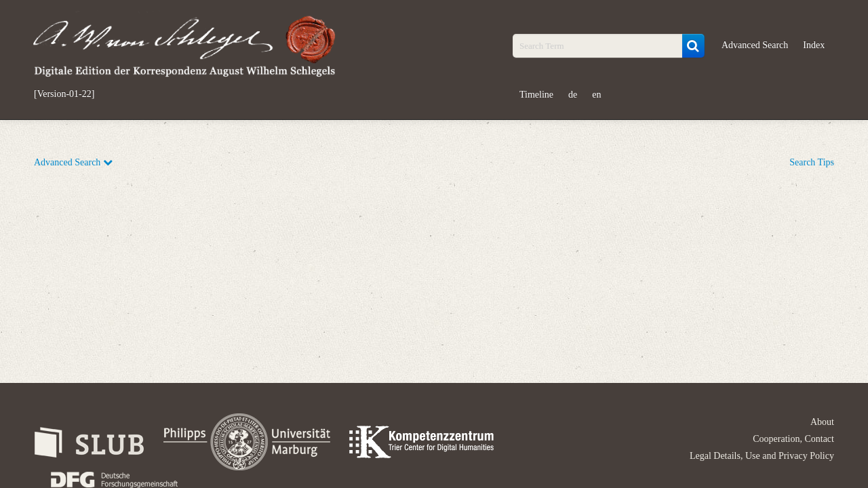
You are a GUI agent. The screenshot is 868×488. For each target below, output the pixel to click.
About (822, 422)
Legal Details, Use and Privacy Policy (762, 456)
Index (814, 45)
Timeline (536, 95)
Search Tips (812, 162)
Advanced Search (755, 45)
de (573, 95)
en (596, 95)
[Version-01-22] (64, 94)
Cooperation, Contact (793, 439)
